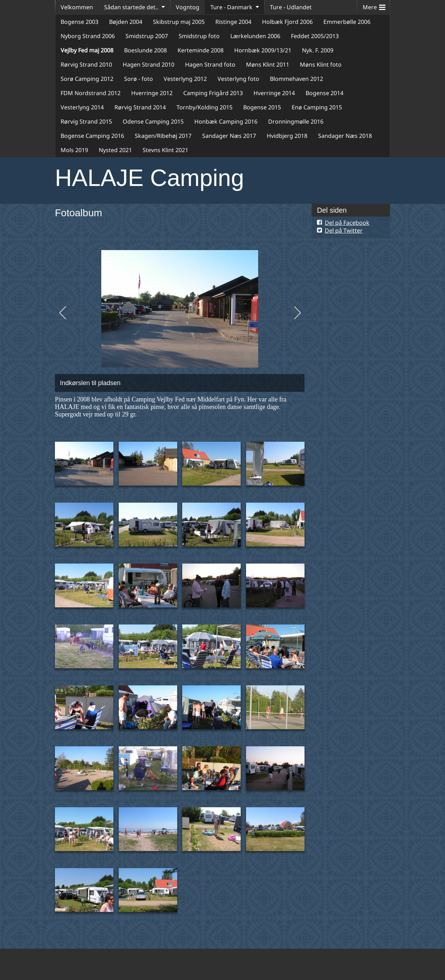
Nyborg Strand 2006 (88, 36)
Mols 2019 (74, 150)
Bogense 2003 (80, 22)
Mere (374, 6)
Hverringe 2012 (152, 93)
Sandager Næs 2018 (345, 136)
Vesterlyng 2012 (185, 79)
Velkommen (77, 7)
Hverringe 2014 (274, 93)
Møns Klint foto (321, 64)
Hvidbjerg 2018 (287, 136)
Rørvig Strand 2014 (140, 107)
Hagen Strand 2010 (149, 64)
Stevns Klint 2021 (165, 150)
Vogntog (188, 7)
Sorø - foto (139, 79)
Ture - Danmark (231, 7)
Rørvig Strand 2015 (86, 121)
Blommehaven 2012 (296, 79)
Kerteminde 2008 (201, 50)
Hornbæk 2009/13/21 (263, 50)
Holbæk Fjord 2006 (287, 22)
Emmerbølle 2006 (347, 22)
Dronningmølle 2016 (296, 121)
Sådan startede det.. (131, 7)
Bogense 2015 (262, 107)
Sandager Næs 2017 (229, 136)
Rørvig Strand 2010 (86, 64)
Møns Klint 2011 (268, 64)
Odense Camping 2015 (153, 121)
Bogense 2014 (324, 93)
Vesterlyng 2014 (82, 107)
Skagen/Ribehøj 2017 (163, 136)
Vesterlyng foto (238, 79)
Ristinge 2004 (233, 22)
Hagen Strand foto (210, 64)
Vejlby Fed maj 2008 (87, 50)
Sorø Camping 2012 (87, 79)
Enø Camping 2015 (317, 107)
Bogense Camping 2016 (92, 136)
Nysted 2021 (115, 150)
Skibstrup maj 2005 (179, 22)
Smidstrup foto (199, 36)
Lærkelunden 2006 (255, 36)
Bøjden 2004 (126, 22)
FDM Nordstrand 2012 (91, 93)
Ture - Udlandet (291, 7)
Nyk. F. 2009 (318, 50)
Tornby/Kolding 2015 (204, 107)
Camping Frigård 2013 (213, 93)
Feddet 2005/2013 (315, 36)
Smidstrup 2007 (147, 36)
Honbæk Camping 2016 (226, 121)
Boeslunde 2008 (145, 50)
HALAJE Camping (149, 178)
